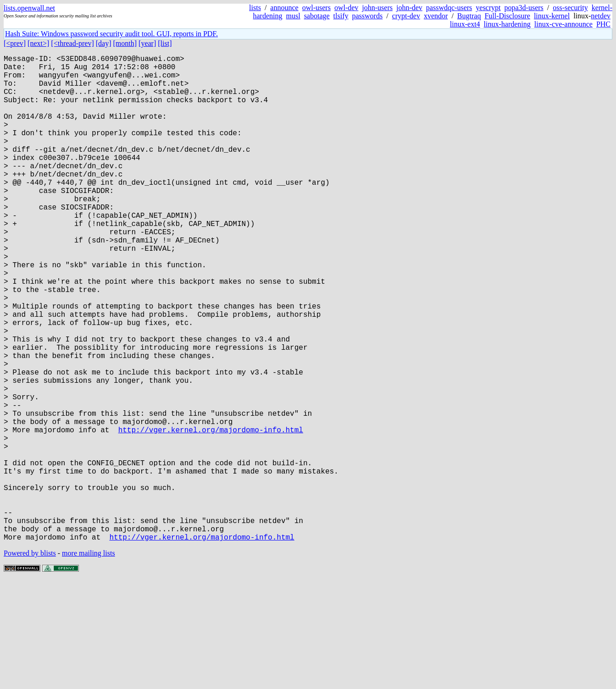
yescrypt (488, 8)
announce (284, 8)
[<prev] (15, 43)
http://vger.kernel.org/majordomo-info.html (211, 514)
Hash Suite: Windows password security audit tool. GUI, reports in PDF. (111, 34)
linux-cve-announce (563, 24)
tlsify (341, 16)
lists (255, 8)
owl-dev (346, 8)
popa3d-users (524, 8)
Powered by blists (30, 661)
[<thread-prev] (72, 43)
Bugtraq (469, 16)
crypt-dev (406, 16)
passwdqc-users (449, 8)
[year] (147, 43)
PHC (603, 24)
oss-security (570, 8)
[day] (104, 43)
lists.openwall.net (29, 8)
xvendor (436, 16)
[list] (165, 43)
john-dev (409, 8)
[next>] (38, 43)
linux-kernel (552, 16)
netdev (601, 16)
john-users (377, 8)
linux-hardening (507, 24)
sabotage (317, 16)
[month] (125, 43)
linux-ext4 (465, 24)
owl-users (316, 8)
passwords (368, 16)
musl (293, 16)
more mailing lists (89, 661)
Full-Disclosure (507, 16)
